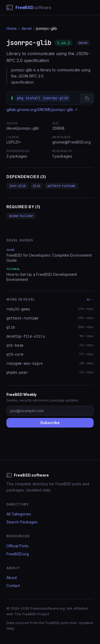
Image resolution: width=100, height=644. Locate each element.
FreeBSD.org (18, 554)
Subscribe (50, 423)
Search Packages (22, 522)
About (12, 578)
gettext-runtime (61, 186)
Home (12, 28)
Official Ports (17, 546)
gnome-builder (21, 216)
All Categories (19, 514)
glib (37, 186)
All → (90, 300)
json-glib (17, 186)
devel (26, 28)
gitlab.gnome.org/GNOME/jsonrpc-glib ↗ (42, 110)
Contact (13, 586)
